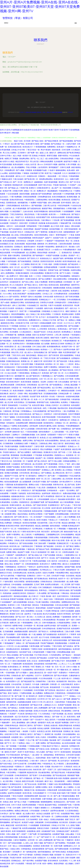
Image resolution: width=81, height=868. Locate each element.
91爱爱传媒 (9, 485)
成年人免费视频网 (41, 708)
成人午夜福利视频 (20, 209)
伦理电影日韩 (75, 746)
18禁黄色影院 (59, 599)
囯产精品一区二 (12, 537)
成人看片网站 (8, 781)
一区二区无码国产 (36, 517)
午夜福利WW (54, 590)
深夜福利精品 (49, 755)
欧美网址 (65, 402)
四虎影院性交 (25, 502)
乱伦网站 (15, 502)
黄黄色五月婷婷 (43, 828)
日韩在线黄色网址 (27, 235)
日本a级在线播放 (45, 775)
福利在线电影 (55, 526)
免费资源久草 (65, 420)
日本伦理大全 (64, 561)
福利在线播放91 (45, 432)
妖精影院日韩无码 (20, 593)
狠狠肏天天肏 (30, 790)
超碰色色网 (19, 300)
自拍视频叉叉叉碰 (7, 244)
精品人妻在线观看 (8, 176)
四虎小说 (36, 335)
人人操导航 (7, 209)
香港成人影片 (43, 355)
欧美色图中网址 (52, 664)
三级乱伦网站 (56, 479)
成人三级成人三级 (33, 314)
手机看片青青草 (16, 858)
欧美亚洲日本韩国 (13, 526)
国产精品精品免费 (34, 629)
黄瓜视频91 (7, 852)
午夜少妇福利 (18, 179)
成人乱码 (4, 855)
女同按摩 (8, 432)
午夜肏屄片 (14, 223)
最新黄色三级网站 (62, 458)
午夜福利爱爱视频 (25, 238)
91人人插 (57, 678)
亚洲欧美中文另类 (56, 232)
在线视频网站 (34, 570)
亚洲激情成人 (13, 449)
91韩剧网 (13, 493)
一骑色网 (25, 731)
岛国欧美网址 (55, 402)
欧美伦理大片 (45, 564)
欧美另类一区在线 (48, 396)
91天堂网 (47, 611)
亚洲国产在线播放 (13, 467)
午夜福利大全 (13, 543)
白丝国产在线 (53, 658)
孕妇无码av (72, 681)
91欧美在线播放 (50, 517)
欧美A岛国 (58, 778)
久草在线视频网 (43, 499)
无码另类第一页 (19, 461)
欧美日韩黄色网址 (41, 235)
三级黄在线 (7, 411)
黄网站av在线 (34, 485)
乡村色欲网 (34, 426)
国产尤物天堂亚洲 (40, 505)
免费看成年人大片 (70, 846)
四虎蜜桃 (4, 770)
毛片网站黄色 (38, 529)
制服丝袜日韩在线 (33, 220)
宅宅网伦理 (33, 223)
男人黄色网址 (13, 855)
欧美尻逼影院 (66, 752)
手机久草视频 (31, 167)
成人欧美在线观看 (69, 743)
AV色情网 (72, 643)
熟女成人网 (71, 496)
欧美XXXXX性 (37, 702)
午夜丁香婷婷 (72, 793)
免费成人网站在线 (22, 811)
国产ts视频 (20, 170)
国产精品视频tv (6, 341)
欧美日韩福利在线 (70, 261)
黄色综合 (36, 605)
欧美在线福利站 (32, 379)
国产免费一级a (33, 153)
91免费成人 (21, 743)
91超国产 (57, 449)
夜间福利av (33, 476)
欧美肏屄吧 (75, 761)
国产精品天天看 (36, 705)
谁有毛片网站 (5, 676)
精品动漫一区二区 (46, 796)
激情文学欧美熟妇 (36, 367)
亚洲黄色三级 (69, 731)
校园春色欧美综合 (18, 496)
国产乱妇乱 (50, 849)
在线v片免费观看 (41, 282)
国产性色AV (58, 349)
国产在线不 (74, 329)
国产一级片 (70, 620)
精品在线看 (52, 176)
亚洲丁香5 (23, 311)
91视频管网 (22, 772)
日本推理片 (7, 420)
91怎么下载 (30, 740)
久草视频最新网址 (17, 790)
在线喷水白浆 (32, 176)
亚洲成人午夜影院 (39, 156)
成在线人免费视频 (53, 617)
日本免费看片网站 (35, 764)
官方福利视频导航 (45, 834)
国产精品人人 (30, 758)
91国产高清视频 (57, 714)
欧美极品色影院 (73, 852)
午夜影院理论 (30, 200)
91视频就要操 (63, 476)
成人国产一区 (57, 188)
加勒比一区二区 (30, 191)
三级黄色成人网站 (46, 443)
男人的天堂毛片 (64, 761)
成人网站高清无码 (18, 220)
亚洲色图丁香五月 (44, 250)
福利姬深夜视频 (19, 549)
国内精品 (61, 426)
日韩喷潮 (29, 170)
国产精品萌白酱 (54, 593)
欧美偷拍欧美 (65, 658)
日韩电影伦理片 (61, 302)
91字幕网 (8, 488)
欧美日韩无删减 (55, 200)
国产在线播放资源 (50, 634)
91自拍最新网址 (27, 670)
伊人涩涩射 (46, 508)
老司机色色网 (51, 446)
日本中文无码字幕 (33, 496)
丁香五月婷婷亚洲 (25, 511)
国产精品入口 (38, 414)
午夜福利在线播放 (68, 796)
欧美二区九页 (15, 267)
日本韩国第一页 (70, 282)
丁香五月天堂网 (59, 570)
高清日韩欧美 (23, 329)
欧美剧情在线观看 (31, 678)
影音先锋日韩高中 (13, 382)
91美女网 (56, 220)
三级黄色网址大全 (71, 555)
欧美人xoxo (4, 297)
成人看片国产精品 (18, 144)
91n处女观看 (32, 728)
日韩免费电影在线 (45, 197)
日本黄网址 (9, 540)
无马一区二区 (60, 667)
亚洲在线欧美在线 (15, 147)
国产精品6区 (16, 822)
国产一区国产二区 (50, 770)
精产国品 (4, 693)
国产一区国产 (22, 834)
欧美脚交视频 (72, 197)
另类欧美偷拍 (56, 728)
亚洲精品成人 (17, 861)
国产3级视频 (45, 144)
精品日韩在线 (75, 338)
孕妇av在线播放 (13, 655)
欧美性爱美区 (68, 508)
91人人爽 (73, 861)
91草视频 (31, 749)
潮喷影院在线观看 (68, 391)
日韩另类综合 (21, 241)
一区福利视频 (10, 673)
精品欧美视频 (31, 244)
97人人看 (71, 664)
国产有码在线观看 (28, 458)
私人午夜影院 (59, 764)
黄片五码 (61, 858)
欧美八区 (16, 532)
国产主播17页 (20, 696)
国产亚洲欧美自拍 (41, 579)
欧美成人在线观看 (73, 288)
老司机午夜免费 (6, 379)
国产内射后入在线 (43, 749)
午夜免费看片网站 (62, 573)
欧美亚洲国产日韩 (43, 217)
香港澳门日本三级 (17, 614)
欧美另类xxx (26, 206)
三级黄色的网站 (42, 200)
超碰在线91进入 (19, 432)
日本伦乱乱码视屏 (62, 605)
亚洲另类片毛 (17, 520)
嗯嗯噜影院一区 (30, 250)
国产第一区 (24, 476)
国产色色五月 (30, 608)
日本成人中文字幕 (18, 150)
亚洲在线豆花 (36, 417)
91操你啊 (62, 267)
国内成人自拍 (65, 441)
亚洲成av (73, 696)
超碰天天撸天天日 (7, 376)
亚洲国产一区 (19, 564)
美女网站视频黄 (26, 455)
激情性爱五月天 (62, 247)
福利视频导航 (23, 203)
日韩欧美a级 (16, 676)
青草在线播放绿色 (31, 590)
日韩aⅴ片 (44, 761)
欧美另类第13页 (50, 361)
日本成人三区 (48, 294)
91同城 (43, 746)
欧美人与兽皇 (41, 737)
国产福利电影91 (39, 256)
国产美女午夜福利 (61, 676)
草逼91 (3, 276)
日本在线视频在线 (74, 300)
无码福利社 (11, 423)
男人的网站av (18, 608)
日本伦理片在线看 (73, 755)
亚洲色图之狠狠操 (73, 217)
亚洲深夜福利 (45, 825)
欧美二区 (68, 670)
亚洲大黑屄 (24, 223)
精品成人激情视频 (69, 523)
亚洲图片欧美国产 (26, 446)
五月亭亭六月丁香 (31, 317)
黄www (40, 164)
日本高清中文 (54, 420)
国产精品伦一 (68, 655)
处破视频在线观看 (25, 702)
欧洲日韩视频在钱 (41, 211)
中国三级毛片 (15, 364)
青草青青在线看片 (15, 291)
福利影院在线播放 (33, 582)
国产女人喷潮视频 (18, 349)
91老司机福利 (12, 261)
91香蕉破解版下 (9, 643)
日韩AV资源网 (70, 858)
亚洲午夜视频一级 (24, 634)
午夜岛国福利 (46, 341)
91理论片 (7, 144)
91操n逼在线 (37, 614)
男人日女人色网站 (10, 153)
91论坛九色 (5, 364)
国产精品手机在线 (58, 772)
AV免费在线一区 (50, 529)
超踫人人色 (44, 153)
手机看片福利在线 (60, 185)
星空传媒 (16, 411)
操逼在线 (65, 746)
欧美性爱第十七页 (13, 681)
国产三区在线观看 (7, 775)
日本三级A (14, 558)
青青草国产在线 (43, 402)
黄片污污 (69, 473)
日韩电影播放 (73, 279)
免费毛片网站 (28, 441)
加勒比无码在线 (54, 711)
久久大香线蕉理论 (72, 373)
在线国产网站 (35, 817)
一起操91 (62, 490)
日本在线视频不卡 (40, 793)
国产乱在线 (45, 687)
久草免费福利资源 (61, 294)
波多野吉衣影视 (43, 567)
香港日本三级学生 (26, 725)
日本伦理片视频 (27, 364)
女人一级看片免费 (72, 179)
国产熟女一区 (63, 320)
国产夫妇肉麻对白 (16, 229)
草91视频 (60, 670)
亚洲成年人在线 (75, 822)
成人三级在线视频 (25, 347)
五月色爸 (37, 420)
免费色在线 (31, 488)
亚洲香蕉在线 (11, 203)
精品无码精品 (23, 514)
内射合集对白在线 (25, 770)
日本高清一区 (60, 546)
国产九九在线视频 (28, 429)
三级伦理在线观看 (65, 244)
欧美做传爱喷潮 (38, 849)
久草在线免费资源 (49, 620)
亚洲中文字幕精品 (45, 696)
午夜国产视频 (42, 203)
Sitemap (70, 112)
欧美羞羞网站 (67, 637)
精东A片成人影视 (58, 540)
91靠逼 (72, 235)
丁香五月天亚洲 (50, 358)
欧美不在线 (5, 479)
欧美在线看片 (20, 279)
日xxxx (23, 728)
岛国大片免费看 (49, 573)
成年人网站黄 (32, 723)
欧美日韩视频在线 (59, 197)
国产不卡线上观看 (55, 461)
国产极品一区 (39, 778)
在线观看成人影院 (34, 831)
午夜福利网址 (50, 247)
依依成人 (60, 555)
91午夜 (9, 808)
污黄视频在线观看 (51, 511)
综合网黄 (58, 734)
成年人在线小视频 (60, 799)
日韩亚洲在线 (21, 385)
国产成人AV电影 (21, 802)
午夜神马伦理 (74, 673)
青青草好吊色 (58, 485)
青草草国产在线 (6, 549)
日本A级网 (17, 808)
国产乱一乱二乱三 (38, 159)
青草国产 (24, 297)
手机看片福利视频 (11, 446)
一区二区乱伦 (63, 176)
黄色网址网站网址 (46, 179)
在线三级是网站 (64, 291)
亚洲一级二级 (71, 540)
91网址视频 (52, 408)
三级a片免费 (69, 631)
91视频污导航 (51, 652)
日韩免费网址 (52, 737)
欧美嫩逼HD (5, 784)
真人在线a (15, 235)
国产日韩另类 (54, 355)
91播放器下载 (16, 828)
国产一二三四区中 (30, 291)
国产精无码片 (15, 611)
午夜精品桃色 (58, 587)
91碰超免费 (57, 173)
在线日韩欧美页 (67, 684)
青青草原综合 (60, 755)
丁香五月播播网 (44, 226)
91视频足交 (33, 443)
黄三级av (30, 617)
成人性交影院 (38, 464)
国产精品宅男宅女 (55, 411)
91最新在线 (31, 549)
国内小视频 (13, 770)
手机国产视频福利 (47, 643)
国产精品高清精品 (54, 743)
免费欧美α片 (42, 191)
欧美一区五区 (58, 323)
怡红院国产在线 (25, 652)
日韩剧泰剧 (46, 311)
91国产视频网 (49, 514)
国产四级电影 (75, 605)
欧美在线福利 (18, 164)
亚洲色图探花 (59, 308)
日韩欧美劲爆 (5, 458)
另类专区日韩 (10, 687)
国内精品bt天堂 (31, 714)
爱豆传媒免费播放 (15, 441)
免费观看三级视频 (25, 335)
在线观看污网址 (11, 514)
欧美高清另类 (68, 305)
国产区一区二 (38, 599)
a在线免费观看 (74, 294)
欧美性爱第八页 (11, 347)
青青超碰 (10, 570)
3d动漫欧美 (16, 464)
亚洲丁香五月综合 (45, 185)
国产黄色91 (16, 458)
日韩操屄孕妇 (41, 681)
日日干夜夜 (69, 379)
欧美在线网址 (23, 426)
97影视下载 (24, 188)
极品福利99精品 (51, 805)
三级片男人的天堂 (50, 206)
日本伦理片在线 (25, 449)
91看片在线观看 (42, 214)
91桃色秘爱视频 (35, 311)
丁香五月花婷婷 (17, 796)
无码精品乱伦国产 (63, 831)
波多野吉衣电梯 (69, 349)
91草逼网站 (17, 420)
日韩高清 (36, 261)
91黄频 (65, 808)
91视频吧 (21, 740)
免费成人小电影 (6, 399)
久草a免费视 (42, 593)
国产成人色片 (21, 617)
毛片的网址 (71, 490)
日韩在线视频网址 (26, 846)
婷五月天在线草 (9, 308)
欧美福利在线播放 (8, 617)
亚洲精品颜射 (55, 637)
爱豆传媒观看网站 (67, 355)
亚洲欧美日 (31, 576)
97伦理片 (33, 731)
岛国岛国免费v (9, 717)
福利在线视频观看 (31, 300)
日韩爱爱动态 (66, 429)
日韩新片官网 (18, 191)
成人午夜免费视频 (67, 502)
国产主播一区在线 (56, 708)
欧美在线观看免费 (11, 482)
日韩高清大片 (26, 490)
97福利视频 (5, 778)
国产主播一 (52, 476)
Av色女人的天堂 (31, 164)
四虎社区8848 (71, 855)
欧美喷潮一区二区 (73, 455)
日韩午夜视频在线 (49, 623)
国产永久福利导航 (8, 576)
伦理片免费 (58, 846)
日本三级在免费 (40, 543)
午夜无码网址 (11, 772)
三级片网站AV (46, 220)
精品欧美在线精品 (73, 720)
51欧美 (42, 596)
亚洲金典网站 (11, 799)
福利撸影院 (4, 758)
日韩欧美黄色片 (74, 302)
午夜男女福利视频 (39, 561)
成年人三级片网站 (19, 305)
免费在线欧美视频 (70, 493)
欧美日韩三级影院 (43, 338)
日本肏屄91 (40, 241)
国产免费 (67, 699)
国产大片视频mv (22, 673)
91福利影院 (7, 185)
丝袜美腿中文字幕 (37, 173)
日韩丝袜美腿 (11, 320)
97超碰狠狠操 (66, 617)
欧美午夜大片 (67, 678)
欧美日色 (32, 520)
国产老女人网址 (28, 282)
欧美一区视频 (45, 767)
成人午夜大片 (34, 596)
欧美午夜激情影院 (19, 831)
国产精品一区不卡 (53, 752)
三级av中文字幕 (55, 523)
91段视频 (75, 273)
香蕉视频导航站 (59, 209)
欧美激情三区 (57, 341)
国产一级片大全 (71, 308)
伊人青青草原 (65, 405)
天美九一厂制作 (65, 464)
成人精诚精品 (54, 370)
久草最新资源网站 (64, 623)
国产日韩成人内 (6, 182)
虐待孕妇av (74, 423)
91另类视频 (14, 326)
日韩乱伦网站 (13, 358)
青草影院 (26, 667)
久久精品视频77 (16, 211)
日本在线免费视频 (26, 537)
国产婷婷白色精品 (59, 852)
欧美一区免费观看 (56, 787)
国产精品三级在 (38, 141)
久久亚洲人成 (40, 617)
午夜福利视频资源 (70, 341)
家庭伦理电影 (59, 864)
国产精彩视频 (37, 206)
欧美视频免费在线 (54, 347)
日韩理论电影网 (68, 552)
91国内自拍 (60, 396)
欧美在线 (21, 408)
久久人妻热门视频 (73, 825)
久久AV (65, 173)
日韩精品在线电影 (7, 767)
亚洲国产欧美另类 (64, 629)
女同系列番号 (30, 737)
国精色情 (41, 244)
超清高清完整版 (15, 173)
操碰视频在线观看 (21, 631)
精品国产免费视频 (62, 723)
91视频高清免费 (19, 379)
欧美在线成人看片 (26, 837)
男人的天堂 (34, 162)
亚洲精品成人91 (45, 300)
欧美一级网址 (48, 864)
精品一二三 (31, 743)
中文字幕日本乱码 (41, 655)
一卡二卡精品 (10, 629)
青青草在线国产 (38, 238)
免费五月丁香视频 (11, 159)
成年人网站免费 (54, 203)
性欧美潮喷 (67, 188)
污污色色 (32, 329)
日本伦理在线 (25, 473)
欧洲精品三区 (71, 344)
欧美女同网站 (46, 314)
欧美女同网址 (36, 620)
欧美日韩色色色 (26, 414)
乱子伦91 (43, 317)
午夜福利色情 (60, 241)
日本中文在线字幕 (20, 764)
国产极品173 (39, 734)
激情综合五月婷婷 (58, 344)
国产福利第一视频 (55, 352)
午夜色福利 (39, 781)
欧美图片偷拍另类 (26, 708)
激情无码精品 (70, 443)
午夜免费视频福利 (73, 426)
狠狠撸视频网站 (47, 802)
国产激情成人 (13, 708)
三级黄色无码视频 (28, 338)
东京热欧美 (22, 258)
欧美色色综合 (75, 458)
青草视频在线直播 (65, 467)
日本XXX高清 (16, 805)
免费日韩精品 (38, 452)
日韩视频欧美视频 (28, 435)
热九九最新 (41, 752)
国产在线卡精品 (6, 764)
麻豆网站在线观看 (8, 385)
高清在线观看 (20, 244)
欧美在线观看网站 (52, 441)
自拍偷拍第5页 (15, 282)
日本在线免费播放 (37, 273)
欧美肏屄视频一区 (56, 229)
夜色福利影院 (39, 664)
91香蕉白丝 (37, 640)
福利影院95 (42, 723)
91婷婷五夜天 (64, 520)
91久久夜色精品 (44, 714)
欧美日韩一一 (54, 214)
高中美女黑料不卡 (66, 482)
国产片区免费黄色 (69, 608)
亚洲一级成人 (65, 226)
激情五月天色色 (6, 573)
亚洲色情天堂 (67, 253)
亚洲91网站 (14, 579)
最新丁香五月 (70, 819)
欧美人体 (77, 767)
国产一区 (22, 558)
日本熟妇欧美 (52, 490)
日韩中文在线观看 (67, 611)
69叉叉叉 (10, 646)
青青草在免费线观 (56, 282)
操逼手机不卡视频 (71, 162)
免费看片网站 (11, 552)
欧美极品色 (43, 370)
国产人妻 (57, 796)
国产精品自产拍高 (43, 549)
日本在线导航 (17, 684)
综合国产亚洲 (35, 396)
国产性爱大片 (49, 843)
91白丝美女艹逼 (25, 405)
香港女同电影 (43, 253)
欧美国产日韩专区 (47, 335)
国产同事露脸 (65, 270)
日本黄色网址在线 (20, 573)
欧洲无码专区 (59, 179)
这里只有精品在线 (64, 770)
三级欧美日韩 (8, 517)
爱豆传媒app (36, 473)
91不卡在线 (52, 793)
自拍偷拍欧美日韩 (48, 326)
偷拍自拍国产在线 (71, 532)
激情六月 (53, 153)
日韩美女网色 (54, 537)
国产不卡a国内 (65, 273)
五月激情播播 (8, 631)
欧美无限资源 (66, 449)
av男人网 (58, 335)
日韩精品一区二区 (62, 423)
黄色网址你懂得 (68, 314)
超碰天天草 (38, 361)
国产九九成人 (66, 505)
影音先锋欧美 (53, 861)
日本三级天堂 (52, 561)
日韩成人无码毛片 (52, 405)
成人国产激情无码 (33, 376)
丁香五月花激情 (32, 270)
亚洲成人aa (72, 446)
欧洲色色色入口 (46, 258)
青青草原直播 (57, 731)
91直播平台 (64, 338)
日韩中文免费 (65, 167)
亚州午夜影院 (66, 203)
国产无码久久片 (33, 258)
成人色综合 (69, 714)
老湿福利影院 (12, 396)
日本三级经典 (41, 435)
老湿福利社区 (15, 338)
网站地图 (16, 133)
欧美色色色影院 (52, 223)
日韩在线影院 (47, 288)
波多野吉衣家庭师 (15, 793)
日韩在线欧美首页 (73, 267)
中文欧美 (21, 714)
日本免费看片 (62, 446)
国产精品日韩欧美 (52, 141)
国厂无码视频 (11, 746)
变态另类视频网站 (17, 317)
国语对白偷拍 (65, 590)
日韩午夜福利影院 (71, 229)
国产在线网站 (59, 376)
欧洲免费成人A (67, 332)
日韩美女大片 (23, 587)
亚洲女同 (42, 426)
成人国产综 (25, 267)
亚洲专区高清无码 (47, 261)
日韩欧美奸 (43, 270)
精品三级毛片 (64, 737)
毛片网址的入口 (46, 570)
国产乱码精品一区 (58, 144)
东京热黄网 (34, 370)
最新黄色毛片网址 (8, 323)
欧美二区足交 (32, 661)
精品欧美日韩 (32, 772)
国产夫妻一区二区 (57, 373)
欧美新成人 (20, 308)
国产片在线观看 (11, 511)
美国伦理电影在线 (66, 725)
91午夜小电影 (47, 264)
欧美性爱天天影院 (33, 144)
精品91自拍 (18, 141)
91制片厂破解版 (9, 417)
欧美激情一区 (31, 499)
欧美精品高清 (10, 367)
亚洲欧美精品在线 (13, 361)
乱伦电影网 (59, 162)
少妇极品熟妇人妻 (70, 388)
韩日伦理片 (46, 532)
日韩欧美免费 (52, 790)
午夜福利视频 (74, 176)
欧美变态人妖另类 (44, 731)
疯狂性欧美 (56, 150)
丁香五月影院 (57, 646)
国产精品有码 (73, 264)
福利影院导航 (11, 702)
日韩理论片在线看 (47, 302)
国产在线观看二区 (64, 626)
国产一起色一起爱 (17, 479)
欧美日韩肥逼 (20, 582)
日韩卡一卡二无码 (44, 576)
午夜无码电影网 (64, 206)
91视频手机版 (21, 576)
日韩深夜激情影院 (32, 564)
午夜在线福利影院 (64, 417)
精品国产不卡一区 (13, 490)
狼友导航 (44, 305)
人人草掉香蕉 (42, 329)
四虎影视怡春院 (19, 341)
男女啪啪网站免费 (13, 637)
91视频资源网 (17, 664)
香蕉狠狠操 (15, 455)
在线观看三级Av (17, 737)
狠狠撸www (45, 808)
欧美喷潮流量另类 (51, 649)
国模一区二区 (56, 552)
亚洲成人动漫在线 (51, 725)
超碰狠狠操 (39, 182)
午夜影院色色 (61, 693)
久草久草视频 (71, 164)
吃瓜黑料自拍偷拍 (33, 349)
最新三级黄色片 (72, 311)
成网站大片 (14, 705)
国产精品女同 (21, 629)
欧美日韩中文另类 (34, 532)
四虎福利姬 (7, 593)
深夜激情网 (39, 822)
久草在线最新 (35, 811)
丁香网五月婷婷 (37, 649)
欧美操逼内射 (67, 728)
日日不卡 (38, 676)
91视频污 (36, 808)
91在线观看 (39, 308)
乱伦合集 (39, 611)
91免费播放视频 (34, 802)
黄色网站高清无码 (13, 649)
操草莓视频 (69, 258)
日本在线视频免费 (31, 185)
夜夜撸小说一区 (27, 361)
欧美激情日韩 (62, 681)
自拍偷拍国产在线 (65, 805)
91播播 (25, 520)
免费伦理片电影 (43, 291)
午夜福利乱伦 (48, 764)
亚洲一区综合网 (22, 687)
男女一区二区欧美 (73, 241)
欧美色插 (46, 373)
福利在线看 (57, 194)
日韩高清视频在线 (13, 206)
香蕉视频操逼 (56, 549)
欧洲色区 (37, 846)
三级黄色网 (55, 828)
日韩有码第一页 (17, 250)
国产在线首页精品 (22, 761)
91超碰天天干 (13, 311)
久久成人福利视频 (21, 646)
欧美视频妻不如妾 (40, 170)
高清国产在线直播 (54, 608)
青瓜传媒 (40, 626)
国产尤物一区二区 (59, 717)
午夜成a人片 (53, 520)
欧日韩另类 (64, 822)
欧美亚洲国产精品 (10, 329)
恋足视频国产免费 (38, 502)
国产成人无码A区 (41, 461)
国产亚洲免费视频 (67, 220)
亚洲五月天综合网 (40, 711)
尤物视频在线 (52, 488)
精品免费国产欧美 (36, 394)
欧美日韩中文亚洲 (30, 858)
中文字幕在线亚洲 (13, 755)
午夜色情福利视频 (41, 537)
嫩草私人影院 (52, 426)
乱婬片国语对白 (63, 596)
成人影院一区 (38, 755)
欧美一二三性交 (35, 276)
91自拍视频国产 (6, 602)
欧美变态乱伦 (30, 217)
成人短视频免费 (25, 482)
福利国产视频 (70, 567)
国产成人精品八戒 (35, 555)
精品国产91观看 (24, 552)
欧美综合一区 (25, 326)
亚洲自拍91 (32, 593)
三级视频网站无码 (53, 535)
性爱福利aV (63, 673)
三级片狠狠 (22, 288)
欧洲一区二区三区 (43, 479)
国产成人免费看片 (45, 279)
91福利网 (30, 461)
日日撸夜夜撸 (8, 443)
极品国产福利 (59, 258)
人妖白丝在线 (28, 211)
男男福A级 (55, 611)
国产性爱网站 (61, 843)
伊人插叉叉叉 (49, 702)
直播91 (3, 206)
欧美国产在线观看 (65, 705)
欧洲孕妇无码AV (19, 344)
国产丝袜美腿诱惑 (25, 261)
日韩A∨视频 (11, 834)
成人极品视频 (67, 549)
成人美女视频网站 (18, 167)
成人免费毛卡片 (13, 276)
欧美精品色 (16, 429)
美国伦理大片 (57, 493)
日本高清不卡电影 (58, 576)
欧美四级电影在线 (32, 302)
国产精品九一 (26, 755)
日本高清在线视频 (23, 417)
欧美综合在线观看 (58, 217)
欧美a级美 (71, 170)
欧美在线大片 (28, 147)
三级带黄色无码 (27, 546)
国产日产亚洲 (73, 808)
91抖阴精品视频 (34, 746)
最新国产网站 (47, 209)
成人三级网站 (69, 787)
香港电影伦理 (18, 185)
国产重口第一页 (27, 399)
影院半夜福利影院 (28, 526)
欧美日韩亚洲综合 (34, 493)
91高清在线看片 (24, 799)
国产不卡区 (56, 814)
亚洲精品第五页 (63, 543)
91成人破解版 (37, 634)
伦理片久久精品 (9, 162)
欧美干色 (48, 173)
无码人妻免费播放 (19, 723)
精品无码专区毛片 (22, 162)
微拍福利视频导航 (70, 708)
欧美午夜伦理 (57, 508)
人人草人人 (63, 664)
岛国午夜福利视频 (51, 182)
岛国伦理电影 (41, 758)
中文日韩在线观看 (46, 678)
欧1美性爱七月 (32, 696)
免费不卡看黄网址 (51, 367)
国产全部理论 (15, 297)
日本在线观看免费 (72, 376)
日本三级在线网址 (11, 561)
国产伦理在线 (50, 690)
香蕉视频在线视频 (33, 344)
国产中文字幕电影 (26, 855)
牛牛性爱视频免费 (18, 253)
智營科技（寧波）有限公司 (44, 112)
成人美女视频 (34, 687)
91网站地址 (65, 593)
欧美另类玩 (72, 717)
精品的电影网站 (6, 608)
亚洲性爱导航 (27, 256)
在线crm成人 (10, 217)
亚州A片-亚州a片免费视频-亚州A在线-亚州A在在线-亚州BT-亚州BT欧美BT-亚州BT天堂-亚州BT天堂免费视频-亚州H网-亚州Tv (40, 7)
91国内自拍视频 (22, 367)
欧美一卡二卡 (39, 399)
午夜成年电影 (26, 605)
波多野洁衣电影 (50, 626)
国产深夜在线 (26, 464)
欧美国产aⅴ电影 (28, 822)
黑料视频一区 (5, 220)
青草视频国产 (54, 167)
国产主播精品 (47, 473)
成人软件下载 (43, 385)
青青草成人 (43, 590)
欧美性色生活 (59, 297)
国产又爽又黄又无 (21, 517)
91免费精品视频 (45, 540)
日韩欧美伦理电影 (49, 276)
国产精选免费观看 (52, 502)
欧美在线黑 (73, 837)
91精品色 (18, 781)
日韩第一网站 (23, 394)
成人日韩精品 (68, 470)
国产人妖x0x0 (57, 699)
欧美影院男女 (49, 423)
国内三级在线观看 (19, 661)
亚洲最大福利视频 (11, 473)
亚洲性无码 (64, 828)
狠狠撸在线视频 (59, 288)
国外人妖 (76, 203)
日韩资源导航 (74, 817)
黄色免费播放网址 (65, 784)
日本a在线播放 (64, 382)
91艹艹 (66, 696)
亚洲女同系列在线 (17, 200)
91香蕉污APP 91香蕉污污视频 (68, 435)
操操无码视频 (25, 194)
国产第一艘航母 (16, 814)
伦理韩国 (37, 855)
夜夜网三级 (49, 734)
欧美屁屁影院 (28, 664)
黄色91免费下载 (53, 758)
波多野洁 (28, 614)
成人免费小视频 (73, 582)
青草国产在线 (53, 270)
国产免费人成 (11, 408)
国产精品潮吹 (49, 546)
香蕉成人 (48, 717)
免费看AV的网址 (42, 787)
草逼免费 (40, 247)
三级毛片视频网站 (20, 840)
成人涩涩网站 (31, 253)
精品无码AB (61, 690)
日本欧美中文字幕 (22, 323)
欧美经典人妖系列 (35, 573)
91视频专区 (70, 840)
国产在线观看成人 (56, 385)
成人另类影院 (24, 396)
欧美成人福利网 (44, 728)
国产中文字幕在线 (71, 587)
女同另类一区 (33, 840)
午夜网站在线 (65, 214)
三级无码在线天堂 (34, 288)
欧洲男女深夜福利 (52, 584)
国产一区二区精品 (10, 587)
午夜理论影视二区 (41, 467)
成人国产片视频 (73, 690)
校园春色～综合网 (39, 382)
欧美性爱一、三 (55, 253)
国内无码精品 (31, 355)
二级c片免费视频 (69, 411)
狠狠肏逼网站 (61, 170)
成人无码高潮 (68, 479)
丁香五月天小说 (6, 461)
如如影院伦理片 (7, 596)
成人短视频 (45, 344)
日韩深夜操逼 (32, 385)
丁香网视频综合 (11, 567)
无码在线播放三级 (41, 352)
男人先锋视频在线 (65, 488)
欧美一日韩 (14, 778)
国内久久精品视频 (35, 297)
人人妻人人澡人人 (7, 761)
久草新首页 (68, 767)
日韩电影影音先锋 (74, 693)
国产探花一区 (75, 382)
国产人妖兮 (27, 640)
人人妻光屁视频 (58, 432)
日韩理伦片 (48, 414)
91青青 (23, 532)
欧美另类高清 (40, 670)
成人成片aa (29, 352)
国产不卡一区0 (10, 743)
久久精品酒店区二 (26, 332)
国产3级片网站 (28, 861)
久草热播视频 (56, 808)
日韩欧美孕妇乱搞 (11, 725)
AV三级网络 (25, 264)
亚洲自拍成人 (63, 329)
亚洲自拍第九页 (29, 787)
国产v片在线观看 (18, 864)
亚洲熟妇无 (19, 247)
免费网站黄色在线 (68, 602)
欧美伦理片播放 (38, 405)
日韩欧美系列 (31, 699)
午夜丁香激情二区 (38, 667)
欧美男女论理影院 (36, 514)
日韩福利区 (29, 308)
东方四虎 (27, 141)
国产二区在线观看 (64, 740)
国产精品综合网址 (44, 388)
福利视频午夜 (20, 376)
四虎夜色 (29, 391)
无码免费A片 (17, 852)
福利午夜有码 (6, 831)
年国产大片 (20, 217)
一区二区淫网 (65, 584)
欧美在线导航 (38, 511)
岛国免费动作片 (21, 555)
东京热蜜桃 (14, 332)
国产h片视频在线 (26, 778)
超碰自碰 (34, 194)
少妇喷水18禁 (52, 382)
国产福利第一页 (74, 758)
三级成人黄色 (15, 849)
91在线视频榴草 (68, 211)
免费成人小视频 (74, 320)
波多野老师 (46, 493)
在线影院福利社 (12, 652)
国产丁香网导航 (42, 232)
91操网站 (14, 426)
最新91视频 (11, 370)
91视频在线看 (72, 529)
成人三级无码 (27, 535)
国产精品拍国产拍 (28, 681)
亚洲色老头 (55, 749)
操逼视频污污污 (74, 173)
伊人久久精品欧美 (17, 285)
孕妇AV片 (8, 661)
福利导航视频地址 (65, 649)
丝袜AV (52, 235)
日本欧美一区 (51, 670)
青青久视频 (24, 276)
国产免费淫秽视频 (17, 758)
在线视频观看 (28, 584)
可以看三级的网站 (42, 602)
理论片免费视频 (46, 449)
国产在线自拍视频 (26, 543)
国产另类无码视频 (72, 297)
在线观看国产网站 (68, 814)
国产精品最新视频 (39, 490)
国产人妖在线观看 (10, 238)
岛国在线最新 (30, 479)
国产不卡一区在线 (48, 558)
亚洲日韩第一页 (47, 846)
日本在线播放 (17, 584)
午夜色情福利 (75, 596)
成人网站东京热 (59, 473)
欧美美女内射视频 (30, 523)
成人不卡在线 (44, 637)
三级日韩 (54, 291)
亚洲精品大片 (36, 373)
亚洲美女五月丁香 (18, 499)
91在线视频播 (34, 825)
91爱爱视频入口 (47, 376)
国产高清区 (71, 802)
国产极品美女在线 (18, 819)
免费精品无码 (49, 693)
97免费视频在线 (70, 438)
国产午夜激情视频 (51, 464)
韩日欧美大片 (28, 420)
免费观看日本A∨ (35, 320)
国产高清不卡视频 (65, 511)
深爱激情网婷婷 (70, 232)
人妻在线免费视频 (72, 764)
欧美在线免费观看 (72, 599)
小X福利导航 (5, 455)
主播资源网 (45, 684)
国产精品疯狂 (42, 658)
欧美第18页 (27, 156)
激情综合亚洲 (17, 720)
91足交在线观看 (12, 194)
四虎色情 (66, 335)
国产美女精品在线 (60, 775)
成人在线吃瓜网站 (52, 159)
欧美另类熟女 (20, 402)
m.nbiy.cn (23, 112)
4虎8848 (9, 226)
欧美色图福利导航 (21, 485)
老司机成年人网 (57, 532)
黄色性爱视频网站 (18, 314)
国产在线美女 (68, 646)
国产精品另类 (39, 441)
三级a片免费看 (6, 270)
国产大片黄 (37, 864)
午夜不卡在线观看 (55, 305)
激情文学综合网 (28, 781)
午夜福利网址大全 (66, 191)
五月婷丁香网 (39, 584)
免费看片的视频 (6, 749)
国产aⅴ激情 (5, 302)
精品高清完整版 (22, 370)
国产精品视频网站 (64, 276)
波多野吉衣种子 (24, 508)
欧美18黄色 (14, 414)
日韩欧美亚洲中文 (44, 188)
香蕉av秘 (77, 452)
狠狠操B (6, 338)
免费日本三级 (15, 623)
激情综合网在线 (12, 711)
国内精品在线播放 (21, 596)
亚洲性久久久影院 (32, 767)
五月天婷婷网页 (32, 819)
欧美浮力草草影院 (64, 614)
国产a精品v (33, 587)
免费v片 (44, 420)
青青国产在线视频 (17, 599)
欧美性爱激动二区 (15, 667)
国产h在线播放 (53, 482)
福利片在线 (49, 308)
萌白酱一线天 (51, 596)
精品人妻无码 (50, 720)
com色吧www (57, 250)
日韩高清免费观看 (30, 197)
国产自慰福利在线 (34, 209)
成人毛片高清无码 (22, 717)
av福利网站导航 (61, 326)
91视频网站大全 (71, 147)
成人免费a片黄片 (29, 814)
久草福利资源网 (38, 652)
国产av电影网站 (28, 676)
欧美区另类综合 (27, 467)
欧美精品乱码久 (60, 802)
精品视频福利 (53, 191)
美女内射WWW (57, 767)
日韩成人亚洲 (20, 540)
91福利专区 (7, 626)
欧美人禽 (51, 723)
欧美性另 (36, 449)
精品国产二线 (41, 458)
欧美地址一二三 (47, 349)
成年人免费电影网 (46, 840)
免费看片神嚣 (18, 626)
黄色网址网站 (25, 159)
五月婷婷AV (22, 153)
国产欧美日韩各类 (15, 640)
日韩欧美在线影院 (19, 488)
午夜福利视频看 (66, 537)
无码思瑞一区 (17, 388)
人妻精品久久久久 (50, 705)
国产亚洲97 (34, 775)
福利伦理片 (33, 631)
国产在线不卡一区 (48, 837)
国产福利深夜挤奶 (52, 399)
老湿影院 (17, 399)
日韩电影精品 (26, 849)
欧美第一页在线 (11, 740)
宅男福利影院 (32, 226)
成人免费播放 (38, 693)
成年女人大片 (21, 176)
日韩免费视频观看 (17, 590)
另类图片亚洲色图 (60, 264)
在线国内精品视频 (73, 396)
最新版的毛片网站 (18, 302)
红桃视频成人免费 (21, 443)
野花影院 (77, 784)
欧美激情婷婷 (24, 705)
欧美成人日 (44, 438)
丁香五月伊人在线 (18, 355)
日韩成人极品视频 (71, 385)
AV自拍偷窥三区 (33, 305)
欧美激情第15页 (44, 552)
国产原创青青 (16, 787)
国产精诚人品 (13, 188)
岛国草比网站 (76, 270)
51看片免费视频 (16, 197)
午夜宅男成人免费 (30, 388)
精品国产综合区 (40, 332)
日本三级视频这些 (45, 587)
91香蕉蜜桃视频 (40, 147)
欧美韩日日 (22, 567)
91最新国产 (49, 241)
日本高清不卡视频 (51, 164)
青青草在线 (53, 579)
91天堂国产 (72, 185)
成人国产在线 (70, 485)
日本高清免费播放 (52, 822)
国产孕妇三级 (59, 840)
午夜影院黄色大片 (25, 529)
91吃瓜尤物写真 (74, 476)
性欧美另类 (37, 770)
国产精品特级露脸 (66, 141)
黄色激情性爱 (55, 687)
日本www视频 (72, 667)
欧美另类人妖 (15, 546)
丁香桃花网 (49, 778)
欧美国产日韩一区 (60, 238)
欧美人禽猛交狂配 (8, 825)
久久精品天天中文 (58, 311)
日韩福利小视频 (48, 855)
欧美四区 (58, 261)
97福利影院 (35, 326)
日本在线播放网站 (69, 734)
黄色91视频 (39, 843)
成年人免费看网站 (8, 273)
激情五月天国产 (11, 752)
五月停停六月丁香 (7, 696)
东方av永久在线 (24, 620)
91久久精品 (66, 687)
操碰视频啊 (11, 470)
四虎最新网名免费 (31, 796)
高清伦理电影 (29, 229)
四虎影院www (60, 455)
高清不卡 (21, 752)
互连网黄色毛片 (54, 505)
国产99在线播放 (75, 828)
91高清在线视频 (32, 432)
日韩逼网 (31, 241)
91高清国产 (12, 714)
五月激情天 (27, 684)
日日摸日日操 (36, 508)
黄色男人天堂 (64, 182)
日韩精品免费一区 (65, 394)
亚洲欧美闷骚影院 (22, 273)
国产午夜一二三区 (65, 452)
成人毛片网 (9, 402)
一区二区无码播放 (59, 300)
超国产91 (49, 238)
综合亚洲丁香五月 (17, 232)
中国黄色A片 (20, 767)
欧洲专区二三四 (14, 605)
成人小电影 (17, 156)
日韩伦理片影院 (42, 429)
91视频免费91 (5, 723)
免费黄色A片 (29, 182)
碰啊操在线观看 (6, 690)
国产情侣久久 (44, 631)
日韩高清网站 (55, 602)
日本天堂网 (66, 150)
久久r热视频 (52, 858)
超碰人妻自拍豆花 (36, 673)
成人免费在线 (5, 584)
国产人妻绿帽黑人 (40, 391)
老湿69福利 (61, 793)
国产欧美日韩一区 (31, 179)
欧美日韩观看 (36, 799)
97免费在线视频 (26, 693)
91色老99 (51, 170)
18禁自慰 (29, 864)
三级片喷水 (51, 681)
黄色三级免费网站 (28, 611)
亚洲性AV (32, 188)
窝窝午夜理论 (63, 156)
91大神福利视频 (68, 194)
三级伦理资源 (60, 702)
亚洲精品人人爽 (48, 470)
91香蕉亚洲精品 (24, 373)
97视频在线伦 (74, 402)
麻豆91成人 (49, 781)
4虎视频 (64, 526)
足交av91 (54, 499)
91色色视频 (61, 720)
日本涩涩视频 (39, 690)
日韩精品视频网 (46, 323)
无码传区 (33, 658)
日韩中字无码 (27, 808)
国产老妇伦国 (62, 361)
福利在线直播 (21, 470)
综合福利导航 (43, 523)
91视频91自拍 (52, 784)
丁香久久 (74, 520)
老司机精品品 (5, 819)
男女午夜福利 (46, 150)
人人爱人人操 (28, 843)
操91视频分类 (15, 670)
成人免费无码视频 (21, 570)
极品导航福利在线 (9, 817)
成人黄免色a (28, 505)
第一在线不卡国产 (51, 673)
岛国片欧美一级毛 (40, 408)
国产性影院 (53, 761)
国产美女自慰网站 (18, 699)
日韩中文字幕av (6, 156)
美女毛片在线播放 (50, 614)
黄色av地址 (9, 564)
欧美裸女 (58, 470)
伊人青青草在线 (51, 244)
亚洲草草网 (42, 784)
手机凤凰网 (71, 843)
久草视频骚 (24, 358)
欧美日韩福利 (5, 435)
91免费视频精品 (39, 535)
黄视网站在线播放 (33, 341)
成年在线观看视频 (20, 602)
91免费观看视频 (37, 267)
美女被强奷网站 (44, 772)
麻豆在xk (66, 564)
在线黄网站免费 (22, 423)
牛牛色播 (36, 684)
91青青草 (3, 405)
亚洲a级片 (61, 147)
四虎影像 (42, 223)
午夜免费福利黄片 (70, 250)
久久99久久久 (69, 323)
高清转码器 (75, 687)
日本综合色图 (48, 297)
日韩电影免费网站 (70, 461)
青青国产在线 (11, 508)
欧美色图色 (53, 467)
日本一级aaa (13, 846)
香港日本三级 (36, 264)
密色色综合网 (75, 593)
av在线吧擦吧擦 (23, 817)
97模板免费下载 (65, 223)
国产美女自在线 (31, 784)
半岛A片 (34, 552)
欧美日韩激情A (19, 391)
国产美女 (6, 250)
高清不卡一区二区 (10, 529)
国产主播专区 (65, 749)
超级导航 (62, 164)
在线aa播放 (70, 834)
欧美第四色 (9, 247)
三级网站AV (16, 435)
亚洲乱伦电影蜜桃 (57, 819)
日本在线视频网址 (68, 535)
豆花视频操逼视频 (51, 394)
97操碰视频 (51, 543)
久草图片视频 (72, 209)
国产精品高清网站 (37, 717)
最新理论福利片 (30, 247)
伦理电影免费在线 (57, 631)
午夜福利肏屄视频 (73, 772)
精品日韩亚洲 (75, 573)
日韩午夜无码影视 (60, 414)
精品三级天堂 (59, 443)
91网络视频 (61, 529)
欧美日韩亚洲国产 (20, 294)
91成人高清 (41, 488)
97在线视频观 (28, 690)
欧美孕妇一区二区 (52, 364)
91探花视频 (22, 746)
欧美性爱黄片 (71, 499)
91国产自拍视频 (49, 555)
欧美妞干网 (7, 191)
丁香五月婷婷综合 (17, 214)
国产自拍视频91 (10, 634)
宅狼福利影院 (13, 405)
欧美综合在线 (54, 285)
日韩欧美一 (43, 176)
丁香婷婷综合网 (14, 728)
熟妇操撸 (61, 499)
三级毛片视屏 (71, 144)
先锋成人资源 (8, 802)
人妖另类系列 (43, 167)
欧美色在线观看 (32, 540)
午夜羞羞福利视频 (47, 605)
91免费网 (32, 203)
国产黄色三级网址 (73, 546)
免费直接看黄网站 (10, 258)
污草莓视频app (26, 411)
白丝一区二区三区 (46, 379)
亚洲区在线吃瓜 (32, 279)
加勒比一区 (20, 643)
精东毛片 (13, 394)
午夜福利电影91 (18, 270)
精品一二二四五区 (67, 364)
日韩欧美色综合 (47, 582)
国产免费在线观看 (62, 849)
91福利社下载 (5, 787)
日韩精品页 (17, 523)
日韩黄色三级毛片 (26, 734)
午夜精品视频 (71, 702)
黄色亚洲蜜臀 (71, 661)
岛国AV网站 (26, 637)
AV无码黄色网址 (55, 655)
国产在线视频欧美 (64, 358)
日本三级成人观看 (39, 347)
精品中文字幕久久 (54, 746)
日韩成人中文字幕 (49, 320)
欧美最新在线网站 (35, 294)
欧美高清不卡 (63, 634)
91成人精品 (74, 543)
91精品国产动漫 (14, 731)
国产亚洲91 (76, 614)
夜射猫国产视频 (74, 775)
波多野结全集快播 (57, 811)
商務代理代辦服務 (31, 112)
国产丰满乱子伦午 (58, 661)
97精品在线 (58, 696)
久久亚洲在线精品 (72, 811)
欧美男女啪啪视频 (29, 805)
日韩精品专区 (30, 232)
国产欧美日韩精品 (74, 153)
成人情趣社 (70, 864)
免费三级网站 (41, 743)
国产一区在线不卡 (37, 720)
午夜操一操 (50, 667)
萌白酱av (72, 247)
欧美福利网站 (48, 455)
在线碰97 (26, 720)
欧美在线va (53, 329)
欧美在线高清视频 (60, 640)
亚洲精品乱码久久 (17, 784)
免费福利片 (17, 690)
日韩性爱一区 (55, 684)
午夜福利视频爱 (21, 438)
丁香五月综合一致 (33, 150)
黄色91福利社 (13, 693)
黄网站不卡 (43, 476)
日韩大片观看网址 (57, 567)
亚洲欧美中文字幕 (52, 273)
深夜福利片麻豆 (65, 367)
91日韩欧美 (57, 314)
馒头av (5, 229)
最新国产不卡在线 (11, 476)
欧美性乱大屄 (47, 640)
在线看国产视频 (58, 834)
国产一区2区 (18, 182)
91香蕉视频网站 (27, 623)
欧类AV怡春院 (42, 520)
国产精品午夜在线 (67, 370)
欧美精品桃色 (41, 790)
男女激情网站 (67, 711)
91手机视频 (38, 455)
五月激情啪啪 (31, 402)
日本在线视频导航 (40, 411)
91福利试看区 (8, 582)
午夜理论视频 (34, 646)
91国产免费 (32, 834)
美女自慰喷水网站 (60, 279)
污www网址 (7, 294)
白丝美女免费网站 (7, 811)
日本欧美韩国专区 (22, 775)
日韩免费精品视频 (62, 514)
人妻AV (59, 517)
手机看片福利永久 (10, 452)
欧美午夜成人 (30, 752)
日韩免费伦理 (10, 170)
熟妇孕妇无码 (63, 408)
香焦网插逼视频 (61, 643)
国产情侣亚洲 (8, 279)
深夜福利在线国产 (7, 300)
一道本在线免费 (20, 226)
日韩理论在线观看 (10, 620)
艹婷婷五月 (32, 567)
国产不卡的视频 (11, 288)
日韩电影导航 (65, 399)
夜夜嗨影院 (25, 649)
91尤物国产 (19, 678)
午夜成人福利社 (74, 361)
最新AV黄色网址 (14, 256)
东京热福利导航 (53, 317)
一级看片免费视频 (73, 781)
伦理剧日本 (42, 858)
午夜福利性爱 (8, 678)
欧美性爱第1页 (33, 438)
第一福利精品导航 (30, 852)
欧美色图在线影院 (65, 790)
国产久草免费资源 (48, 496)
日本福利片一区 (54, 391)
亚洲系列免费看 (45, 661)
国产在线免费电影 (45, 194)
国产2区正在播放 (42, 740)
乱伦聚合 (64, 256)
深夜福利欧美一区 (73, 570)
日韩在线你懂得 (59, 582)
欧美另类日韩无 (22, 825)
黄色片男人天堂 (17, 352)
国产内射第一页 (48, 817)
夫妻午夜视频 (47, 799)
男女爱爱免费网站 (20, 749)
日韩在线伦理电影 (67, 159)
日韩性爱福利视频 (11, 837)
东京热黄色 (70, 576)
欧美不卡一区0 (64, 579)
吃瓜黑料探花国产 (70, 352)
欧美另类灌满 (26, 382)
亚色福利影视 (60, 781)
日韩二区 (38, 623)
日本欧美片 (45, 811)
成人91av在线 (59, 379)
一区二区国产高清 (72, 432)
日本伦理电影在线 (49, 629)
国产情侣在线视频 (26, 579)
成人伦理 (34, 637)
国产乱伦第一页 (66, 317)
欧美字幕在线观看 (49, 417)
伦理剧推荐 (52, 435)
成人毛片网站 (57, 388)
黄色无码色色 (30, 214)
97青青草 (73, 634)
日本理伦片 (4, 814)
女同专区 (29, 408)
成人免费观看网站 (56, 438)
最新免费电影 (65, 285)
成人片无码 (55, 226)
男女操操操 (61, 620)
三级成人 (4, 291)
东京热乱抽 (5, 599)
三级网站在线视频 (61, 817)
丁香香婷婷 (38, 546)
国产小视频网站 (9, 658)
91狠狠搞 (26, 173)
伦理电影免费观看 (51, 267)
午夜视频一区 (15, 264)
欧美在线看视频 (9, 241)
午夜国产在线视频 (53, 256)
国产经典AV (39, 725)
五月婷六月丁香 (25, 561)
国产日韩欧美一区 (36, 358)
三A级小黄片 (34, 761)
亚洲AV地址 (43, 285)
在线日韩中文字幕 (11, 734)
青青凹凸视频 (52, 156)
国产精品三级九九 (31, 285)
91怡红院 (40, 805)
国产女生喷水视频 (27, 655)
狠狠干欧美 (55, 338)
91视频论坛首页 (6, 179)
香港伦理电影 (41, 608)
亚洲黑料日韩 (48, 676)
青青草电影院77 (62, 235)
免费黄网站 (52, 147)
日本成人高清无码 (54, 332)
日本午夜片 (34, 323)
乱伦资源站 (64, 861)
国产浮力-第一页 (22, 658)
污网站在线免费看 (46, 162)
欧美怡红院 (66, 200)
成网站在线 (62, 153)
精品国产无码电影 (42, 229)
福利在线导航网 (55, 211)
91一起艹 (37, 837)
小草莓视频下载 (11, 335)
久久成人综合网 (11, 373)
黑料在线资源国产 (34, 470)
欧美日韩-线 (27, 793)
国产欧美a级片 (6, 305)
